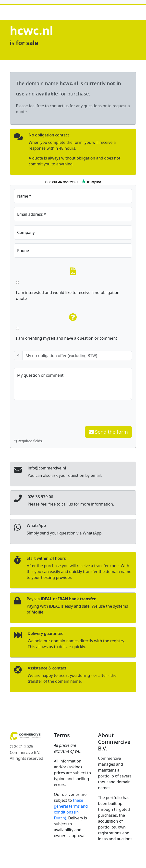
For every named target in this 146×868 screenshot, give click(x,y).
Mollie (37, 612)
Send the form (108, 432)
